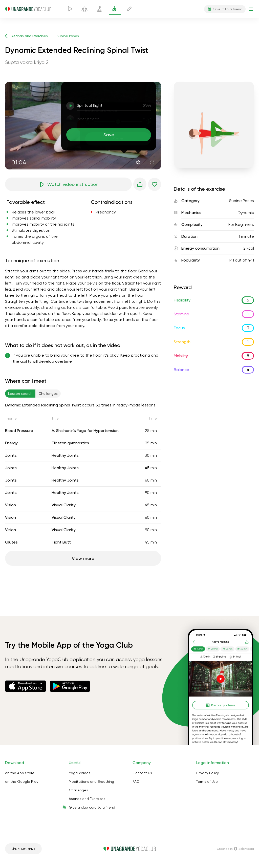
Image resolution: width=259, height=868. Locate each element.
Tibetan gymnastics (70, 443)
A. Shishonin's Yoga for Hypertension (85, 431)
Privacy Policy (208, 773)
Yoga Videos (80, 773)
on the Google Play (22, 782)
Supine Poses (242, 201)
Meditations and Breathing (91, 782)
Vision (10, 505)
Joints (11, 455)
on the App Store (20, 773)
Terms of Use (207, 782)
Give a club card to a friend (92, 807)
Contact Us (142, 773)
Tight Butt (61, 542)
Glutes (11, 542)
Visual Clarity (64, 505)
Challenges (78, 790)
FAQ (136, 782)
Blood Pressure (19, 431)
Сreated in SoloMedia (235, 849)
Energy (11, 443)
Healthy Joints (65, 455)
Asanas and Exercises (87, 799)
